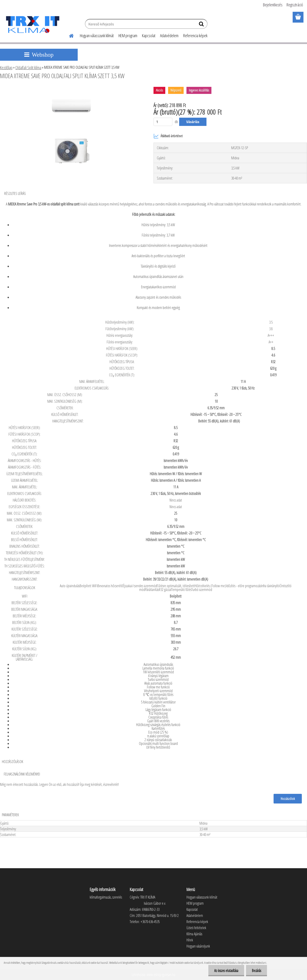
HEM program (128, 36)
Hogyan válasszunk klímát (97, 36)
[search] (202, 25)
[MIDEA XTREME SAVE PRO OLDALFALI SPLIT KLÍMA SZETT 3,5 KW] (71, 89)
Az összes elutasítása (226, 971)
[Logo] (32, 24)
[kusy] (163, 122)
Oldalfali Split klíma (28, 68)
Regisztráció (295, 5)
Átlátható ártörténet (168, 136)
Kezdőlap (6, 68)
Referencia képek (195, 36)
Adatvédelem (169, 36)
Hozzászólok (288, 799)
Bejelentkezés (273, 5)
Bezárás (257, 971)
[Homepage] (69, 35)
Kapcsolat (149, 36)
